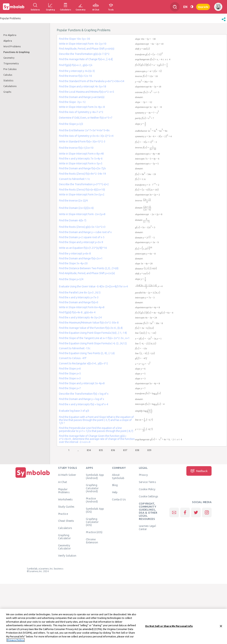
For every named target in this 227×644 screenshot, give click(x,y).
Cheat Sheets (66, 521)
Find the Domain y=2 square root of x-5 (82, 237)
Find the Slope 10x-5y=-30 (75, 39)
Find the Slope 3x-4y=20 (73, 263)
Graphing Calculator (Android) (92, 488)
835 (101, 450)
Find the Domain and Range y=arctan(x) (82, 97)
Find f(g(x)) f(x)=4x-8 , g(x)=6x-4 (77, 312)
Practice (63, 514)
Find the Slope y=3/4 (71, 279)
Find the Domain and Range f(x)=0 (79, 302)
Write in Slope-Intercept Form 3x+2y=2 (82, 194)
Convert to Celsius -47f (73, 358)
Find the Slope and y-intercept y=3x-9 (81, 242)
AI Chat (63, 482)
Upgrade (203, 7)
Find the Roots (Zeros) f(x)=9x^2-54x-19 (82, 174)
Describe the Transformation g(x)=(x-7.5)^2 (84, 54)
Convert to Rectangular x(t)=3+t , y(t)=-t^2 (84, 363)
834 (89, 450)
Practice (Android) (92, 500)
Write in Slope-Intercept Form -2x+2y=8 (82, 214)
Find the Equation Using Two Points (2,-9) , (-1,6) (87, 353)
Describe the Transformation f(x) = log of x (84, 394)
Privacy (143, 475)
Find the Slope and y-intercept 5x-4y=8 (82, 383)
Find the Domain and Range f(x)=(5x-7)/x (82, 168)
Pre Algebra (10, 35)
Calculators (65, 528)
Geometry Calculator (65, 547)
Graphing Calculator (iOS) (92, 522)
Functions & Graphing (16, 52)
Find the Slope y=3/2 (71, 124)
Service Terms (147, 482)
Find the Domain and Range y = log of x (82, 399)
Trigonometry (11, 63)
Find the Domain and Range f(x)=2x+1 (81, 258)
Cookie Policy (147, 489)
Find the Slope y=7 (70, 388)
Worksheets (65, 499)
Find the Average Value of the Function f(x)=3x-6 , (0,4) (91, 328)
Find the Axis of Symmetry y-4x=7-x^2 (81, 112)
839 (149, 450)
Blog (115, 485)
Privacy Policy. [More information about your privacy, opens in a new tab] (16, 640)
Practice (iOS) (94, 532)
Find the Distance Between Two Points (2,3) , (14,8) (89, 268)
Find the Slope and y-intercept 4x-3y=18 (83, 86)
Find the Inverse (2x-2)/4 (73, 201)
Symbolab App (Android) (95, 476)
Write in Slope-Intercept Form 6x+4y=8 (82, 307)
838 (137, 450)
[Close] (221, 626)
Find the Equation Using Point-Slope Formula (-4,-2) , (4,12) (93, 343)
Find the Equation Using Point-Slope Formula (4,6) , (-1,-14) (93, 333)
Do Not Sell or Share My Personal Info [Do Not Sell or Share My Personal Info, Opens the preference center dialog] (169, 626)
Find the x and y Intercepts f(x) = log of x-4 (84, 404)
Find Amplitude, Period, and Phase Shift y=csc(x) (87, 273)
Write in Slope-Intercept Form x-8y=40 (81, 154)
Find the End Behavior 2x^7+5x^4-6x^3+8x (84, 130)
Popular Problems (64, 491)
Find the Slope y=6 (70, 369)
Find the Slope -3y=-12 (72, 102)
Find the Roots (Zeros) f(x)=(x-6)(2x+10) (82, 190)
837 (125, 450)
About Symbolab (118, 476)
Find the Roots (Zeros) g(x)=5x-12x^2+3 (82, 227)
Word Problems (12, 46)
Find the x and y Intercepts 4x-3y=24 (80, 317)
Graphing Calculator (65, 537)
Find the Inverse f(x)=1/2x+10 (76, 148)
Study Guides (66, 506)
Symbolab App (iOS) (95, 510)
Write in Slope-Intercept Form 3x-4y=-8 (82, 107)
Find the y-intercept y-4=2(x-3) (77, 71)
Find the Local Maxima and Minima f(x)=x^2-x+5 (87, 92)
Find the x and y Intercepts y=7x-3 (79, 297)
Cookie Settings (148, 496)
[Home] (33, 478)
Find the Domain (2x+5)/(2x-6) (76, 208)
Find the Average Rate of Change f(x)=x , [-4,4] (86, 59)
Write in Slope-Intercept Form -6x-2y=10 (83, 44)
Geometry (9, 58)
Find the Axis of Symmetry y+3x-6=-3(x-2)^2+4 (86, 136)
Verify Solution (67, 555)
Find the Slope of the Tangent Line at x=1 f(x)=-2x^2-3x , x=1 (94, 338)
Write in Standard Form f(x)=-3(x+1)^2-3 (82, 142)
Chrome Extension (92, 541)
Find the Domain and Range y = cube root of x (85, 232)
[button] (224, 21)
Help (115, 492)
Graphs (7, 92)
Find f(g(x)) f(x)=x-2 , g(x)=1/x (76, 65)
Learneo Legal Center (147, 527)
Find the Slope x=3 (70, 378)
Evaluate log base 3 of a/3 (74, 411)
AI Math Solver (67, 475)
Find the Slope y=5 (70, 373)
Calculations (10, 86)
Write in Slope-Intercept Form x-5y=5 (81, 163)
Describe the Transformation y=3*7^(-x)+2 (84, 184)
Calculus (8, 75)
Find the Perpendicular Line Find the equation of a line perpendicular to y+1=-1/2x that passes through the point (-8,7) (96, 429)
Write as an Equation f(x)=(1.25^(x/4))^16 (83, 248)
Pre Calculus (10, 69)
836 (113, 450)
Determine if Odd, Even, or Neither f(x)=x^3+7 (86, 118)
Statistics (8, 80)
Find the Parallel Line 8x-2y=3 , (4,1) (80, 292)
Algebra (8, 41)
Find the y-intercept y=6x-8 (75, 254)
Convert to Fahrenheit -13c (75, 348)
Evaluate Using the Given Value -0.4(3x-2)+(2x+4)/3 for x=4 (93, 286)
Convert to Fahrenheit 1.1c (75, 179)
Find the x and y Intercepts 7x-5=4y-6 (81, 159)
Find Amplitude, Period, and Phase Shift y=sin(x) (87, 49)
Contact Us (119, 499)
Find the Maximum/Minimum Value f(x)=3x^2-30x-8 (89, 323)
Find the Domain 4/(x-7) (73, 220)
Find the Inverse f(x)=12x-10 (75, 76)
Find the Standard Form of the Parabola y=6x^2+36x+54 (92, 81)
